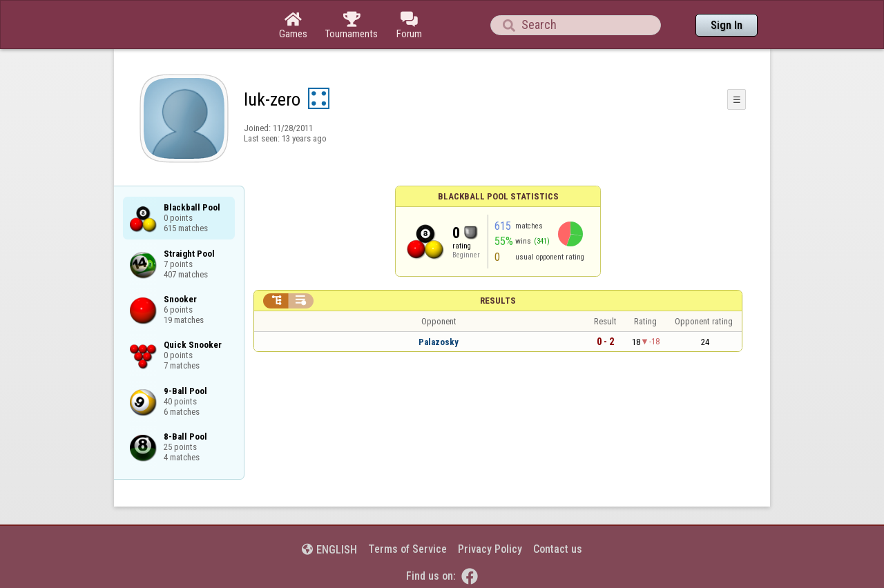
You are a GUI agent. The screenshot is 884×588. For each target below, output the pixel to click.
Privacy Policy (490, 549)
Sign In (727, 25)
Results (498, 301)
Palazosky (439, 342)
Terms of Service (407, 549)
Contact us (558, 549)
